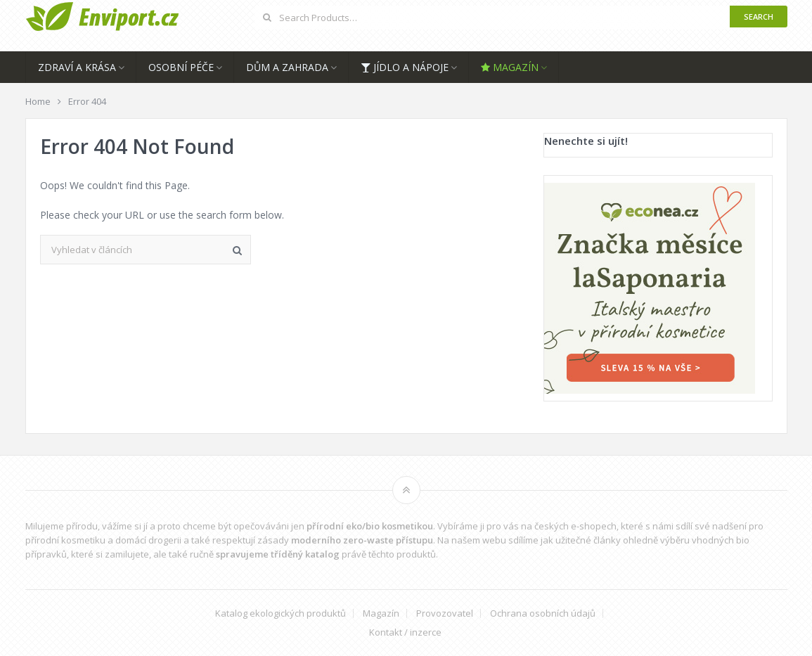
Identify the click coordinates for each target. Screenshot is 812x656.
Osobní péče (181, 67)
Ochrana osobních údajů (543, 613)
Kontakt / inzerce (405, 632)
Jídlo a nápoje (405, 67)
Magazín (510, 67)
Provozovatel (445, 613)
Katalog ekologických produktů (281, 613)
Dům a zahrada (287, 67)
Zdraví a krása (77, 67)
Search (759, 17)
